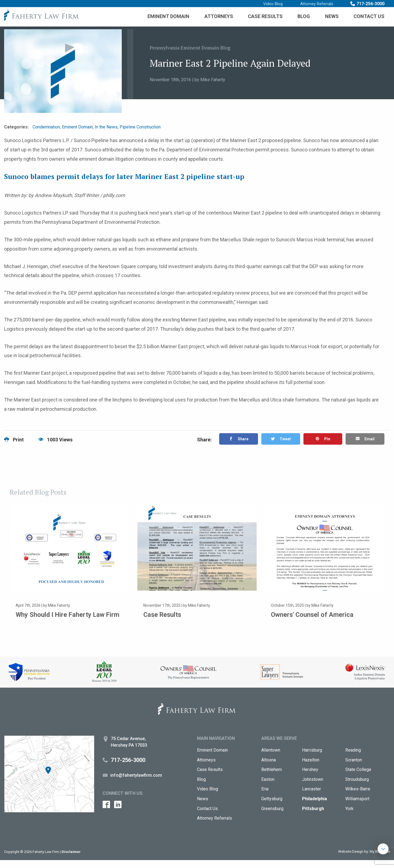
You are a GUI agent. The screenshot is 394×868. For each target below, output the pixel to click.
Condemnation (46, 127)
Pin (323, 439)
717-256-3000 (370, 4)
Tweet (281, 439)
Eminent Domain (168, 16)
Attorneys (219, 16)
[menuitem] (168, 16)
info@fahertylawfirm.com (136, 783)
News (332, 16)
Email (365, 439)
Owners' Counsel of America (314, 615)
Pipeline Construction (140, 127)
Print (14, 440)
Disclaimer (71, 860)
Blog (304, 16)
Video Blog (273, 4)
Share (238, 439)
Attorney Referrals (317, 4)
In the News (106, 127)
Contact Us (369, 16)
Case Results (265, 16)
